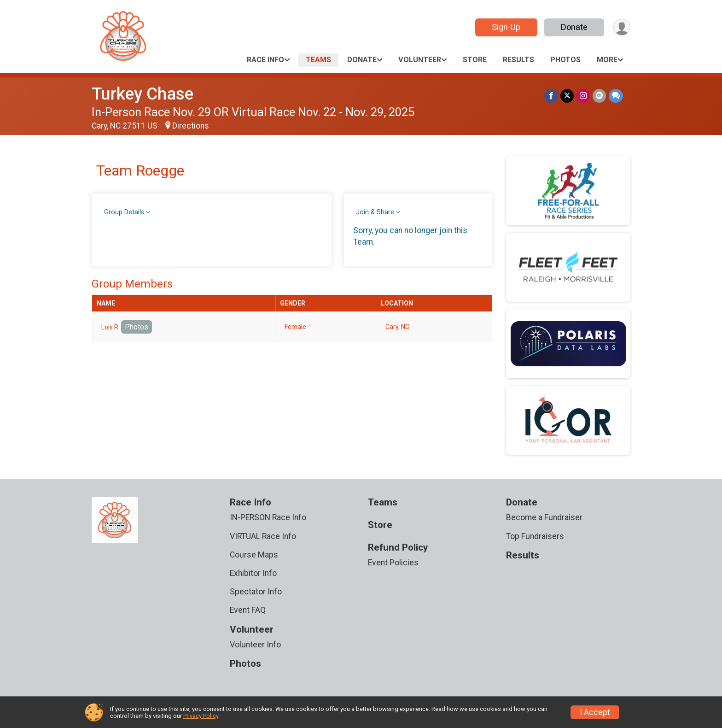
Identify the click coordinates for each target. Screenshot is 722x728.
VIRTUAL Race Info (263, 536)
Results (518, 60)
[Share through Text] (616, 96)
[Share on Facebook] (551, 96)
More (607, 60)
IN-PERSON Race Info (268, 517)
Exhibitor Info (253, 573)
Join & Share (375, 212)
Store (475, 60)
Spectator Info (256, 592)
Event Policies (393, 563)
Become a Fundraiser (544, 517)
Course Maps (254, 555)
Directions (191, 126)
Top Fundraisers (535, 536)
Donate (574, 27)
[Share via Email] (599, 96)
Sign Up (506, 27)
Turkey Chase (143, 94)
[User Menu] (622, 27)
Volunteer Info (255, 645)
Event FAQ (248, 610)
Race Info (265, 60)
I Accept (595, 712)
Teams (318, 60)
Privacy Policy (201, 716)
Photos (565, 60)
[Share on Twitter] (567, 96)
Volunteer (420, 60)
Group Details (124, 212)
